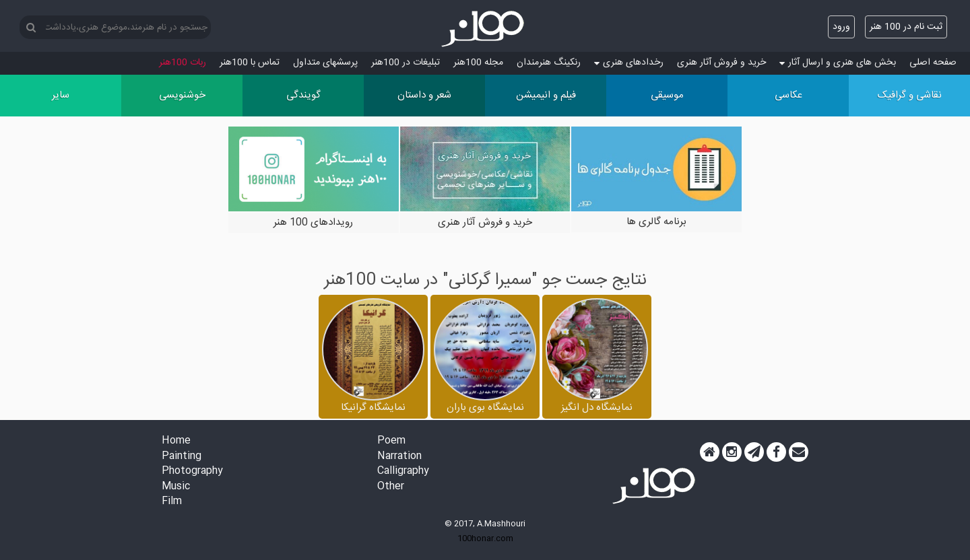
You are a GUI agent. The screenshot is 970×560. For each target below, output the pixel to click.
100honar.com (485, 538)
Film (172, 502)
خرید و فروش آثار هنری (721, 63)
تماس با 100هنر (250, 63)
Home (176, 441)
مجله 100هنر (478, 63)
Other (391, 487)
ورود (841, 27)
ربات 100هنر (183, 63)
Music (176, 487)
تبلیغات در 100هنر (406, 63)
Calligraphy (403, 471)
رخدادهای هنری (629, 63)
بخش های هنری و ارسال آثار (838, 63)
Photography (192, 471)
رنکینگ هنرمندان (549, 63)
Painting (182, 457)
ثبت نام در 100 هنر (906, 27)
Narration (399, 457)
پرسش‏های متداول (325, 63)
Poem (391, 441)
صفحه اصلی (933, 63)
